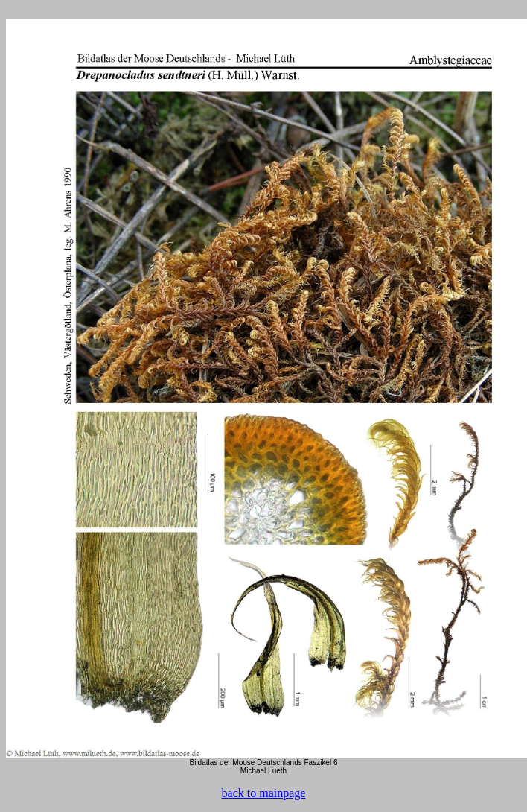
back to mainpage (264, 793)
